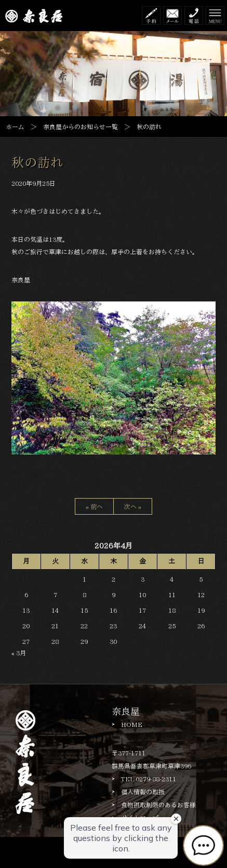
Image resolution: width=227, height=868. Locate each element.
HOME (132, 724)
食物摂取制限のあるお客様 (158, 805)
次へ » (133, 506)
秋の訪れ (38, 162)
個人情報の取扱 (143, 792)
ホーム (15, 127)
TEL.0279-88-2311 (149, 779)
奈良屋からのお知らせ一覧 (81, 127)
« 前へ (94, 506)
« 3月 (19, 653)
